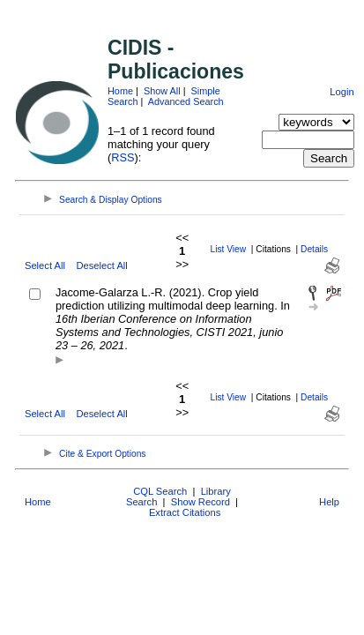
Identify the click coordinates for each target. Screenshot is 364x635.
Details (314, 249)
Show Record (201, 502)
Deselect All (101, 265)
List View (229, 249)
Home (120, 91)
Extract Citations (185, 512)
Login (342, 92)
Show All (162, 91)
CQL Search (160, 491)
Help (329, 502)
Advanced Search (186, 101)
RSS (123, 157)
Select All (45, 265)
